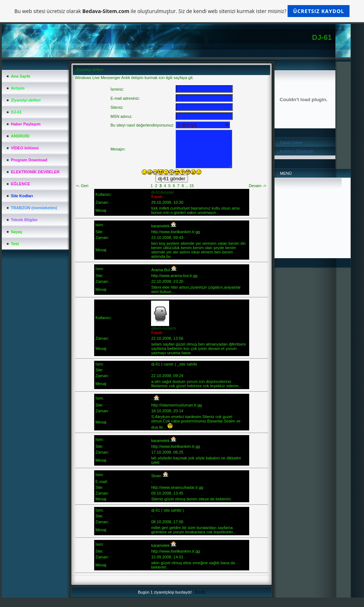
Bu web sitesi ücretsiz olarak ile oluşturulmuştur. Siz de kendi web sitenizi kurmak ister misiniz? (182, 11)
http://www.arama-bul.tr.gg (174, 276)
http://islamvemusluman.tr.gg (176, 405)
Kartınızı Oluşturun (297, 151)
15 (192, 186)
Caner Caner (291, 143)
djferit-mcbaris (164, 328)
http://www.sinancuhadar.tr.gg (177, 487)
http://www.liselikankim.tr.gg (175, 232)
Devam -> (258, 186)
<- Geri (82, 186)
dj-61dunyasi (162, 192)
